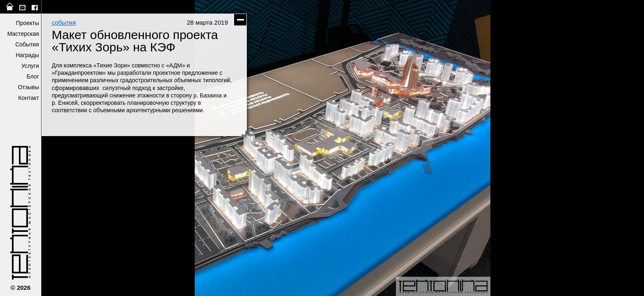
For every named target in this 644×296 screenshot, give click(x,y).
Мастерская (23, 34)
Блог (33, 76)
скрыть (240, 20)
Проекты (28, 23)
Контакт (29, 98)
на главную (10, 7)
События (27, 44)
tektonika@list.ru (22, 7)
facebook (34, 7)
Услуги (30, 66)
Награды (27, 55)
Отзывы (29, 87)
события (64, 22)
